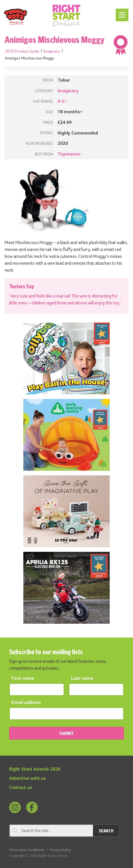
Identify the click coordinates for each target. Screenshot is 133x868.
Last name (82, 679)
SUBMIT (66, 733)
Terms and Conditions (27, 850)
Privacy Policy (61, 850)
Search (106, 831)
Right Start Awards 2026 (35, 769)
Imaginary (52, 51)
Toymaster (69, 154)
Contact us (21, 788)
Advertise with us (27, 779)
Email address (26, 703)
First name (23, 679)
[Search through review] (51, 831)
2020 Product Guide (22, 51)
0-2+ (62, 101)
